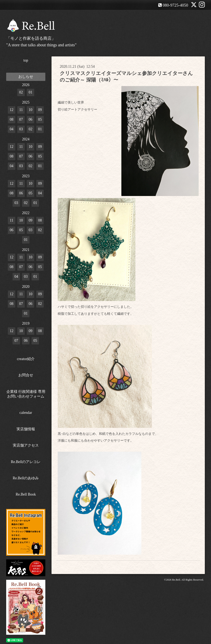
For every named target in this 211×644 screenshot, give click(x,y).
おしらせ (26, 77)
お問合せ (26, 375)
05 (40, 119)
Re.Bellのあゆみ (26, 478)
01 (30, 92)
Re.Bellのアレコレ (26, 462)
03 (21, 129)
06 (30, 119)
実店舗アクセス (26, 445)
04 (12, 129)
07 (21, 119)
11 (21, 110)
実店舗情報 (26, 429)
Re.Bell (176, 580)
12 (12, 110)
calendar (26, 413)
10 (30, 110)
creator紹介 (26, 359)
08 (12, 119)
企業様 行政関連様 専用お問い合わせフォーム (26, 394)
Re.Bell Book (26, 494)
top (26, 60)
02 (21, 92)
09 (40, 110)
